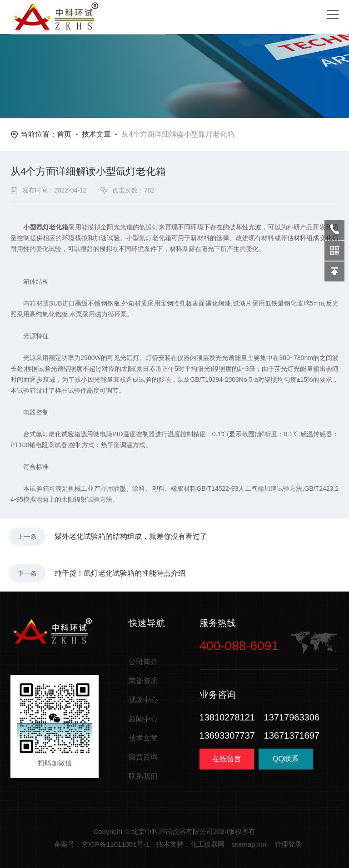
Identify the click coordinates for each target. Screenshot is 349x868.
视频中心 (143, 700)
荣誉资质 (143, 681)
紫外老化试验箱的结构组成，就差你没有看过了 (131, 536)
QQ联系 (286, 762)
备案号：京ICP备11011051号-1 (102, 844)
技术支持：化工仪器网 (190, 844)
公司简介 (143, 662)
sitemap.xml (249, 844)
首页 (64, 134)
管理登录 (288, 844)
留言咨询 (143, 757)
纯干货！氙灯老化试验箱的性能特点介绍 (120, 573)
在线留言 (227, 759)
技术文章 (96, 134)
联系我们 (143, 776)
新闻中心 (143, 719)
